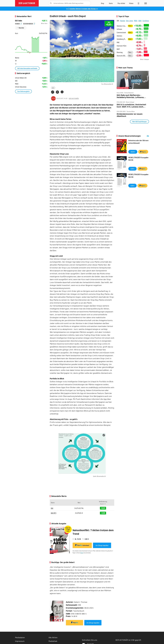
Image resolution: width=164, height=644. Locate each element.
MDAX (136, 21)
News (130, 26)
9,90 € (132, 169)
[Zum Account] (111, 3)
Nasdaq (123, 21)
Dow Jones (129, 21)
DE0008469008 (29, 23)
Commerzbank (121, 32)
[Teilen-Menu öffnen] (53, 92)
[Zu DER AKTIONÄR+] (121, 3)
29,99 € (133, 152)
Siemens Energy (122, 26)
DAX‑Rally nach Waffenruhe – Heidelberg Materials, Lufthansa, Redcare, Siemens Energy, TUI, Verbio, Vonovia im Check (130, 96)
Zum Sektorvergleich (23, 91)
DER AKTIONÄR (74, 98)
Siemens (119, 36)
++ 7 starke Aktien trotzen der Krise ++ (82, 9)
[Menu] (145, 3)
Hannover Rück (122, 46)
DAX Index (19, 21)
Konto (82, 553)
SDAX (140, 21)
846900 (18, 23)
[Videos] (131, 3)
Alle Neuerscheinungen (145, 136)
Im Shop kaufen (102, 545)
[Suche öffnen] (51, 3)
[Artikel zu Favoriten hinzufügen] (62, 92)
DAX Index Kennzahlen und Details (27, 68)
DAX (53, 88)
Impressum (20, 641)
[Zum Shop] (102, 3)
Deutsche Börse (122, 56)
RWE (118, 42)
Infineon (119, 29)
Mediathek (53, 641)
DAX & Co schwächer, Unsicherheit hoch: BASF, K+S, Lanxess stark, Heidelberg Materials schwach (131, 106)
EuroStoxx (146, 21)
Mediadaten (20, 637)
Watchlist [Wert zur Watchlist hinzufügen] (21, 28)
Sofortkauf (82, 545)
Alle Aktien (53, 637)
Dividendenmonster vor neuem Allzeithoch (130, 115)
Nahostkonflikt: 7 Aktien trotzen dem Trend (93, 532)
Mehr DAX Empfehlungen (139, 121)
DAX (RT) (53, 513)
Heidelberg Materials (122, 39)
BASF (118, 49)
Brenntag (120, 52)
